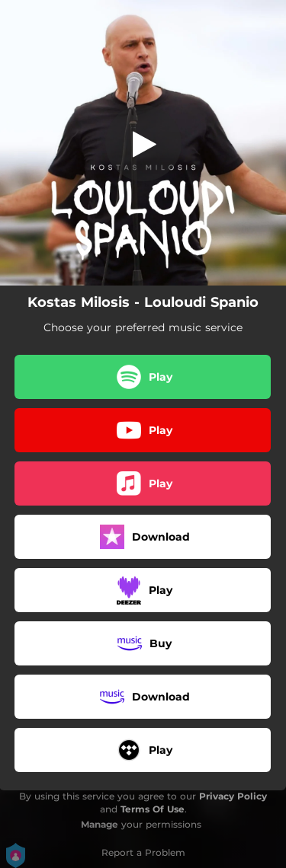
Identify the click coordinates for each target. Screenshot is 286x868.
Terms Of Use (153, 809)
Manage (100, 824)
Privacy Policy (233, 796)
